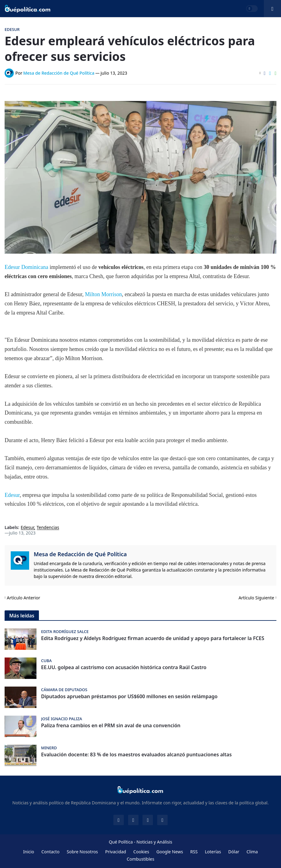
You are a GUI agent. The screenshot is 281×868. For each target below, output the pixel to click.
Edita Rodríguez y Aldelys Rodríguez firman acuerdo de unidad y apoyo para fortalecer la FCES (153, 638)
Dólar (234, 852)
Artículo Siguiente (256, 598)
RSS (194, 852)
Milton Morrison (103, 294)
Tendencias (48, 528)
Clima (252, 852)
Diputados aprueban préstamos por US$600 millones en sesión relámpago (129, 697)
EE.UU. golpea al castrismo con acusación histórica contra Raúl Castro (124, 667)
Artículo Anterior (23, 598)
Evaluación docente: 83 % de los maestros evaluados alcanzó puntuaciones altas (136, 755)
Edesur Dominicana (26, 267)
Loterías (213, 852)
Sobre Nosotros (82, 852)
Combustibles (141, 859)
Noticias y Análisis (154, 842)
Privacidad (116, 852)
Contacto (50, 852)
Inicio (29, 852)
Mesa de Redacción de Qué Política (80, 554)
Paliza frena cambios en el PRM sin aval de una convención (111, 726)
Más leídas (22, 616)
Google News (170, 852)
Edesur (12, 495)
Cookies (141, 852)
